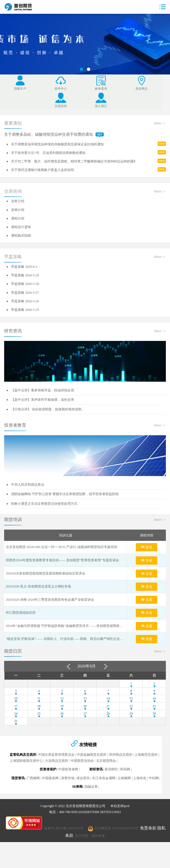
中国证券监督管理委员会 (56, 777)
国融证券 (91, 809)
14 (108, 720)
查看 (147, 569)
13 (85, 720)
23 (154, 728)
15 (131, 720)
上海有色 (140, 800)
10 (16, 720)
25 (39, 736)
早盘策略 (13, 279)
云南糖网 (124, 800)
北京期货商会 (106, 783)
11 (39, 720)
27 (85, 736)
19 (62, 728)
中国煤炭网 (50, 800)
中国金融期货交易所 (92, 777)
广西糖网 (33, 800)
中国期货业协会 (82, 783)
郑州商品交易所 (121, 777)
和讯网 (125, 791)
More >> (160, 145)
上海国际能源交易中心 (26, 783)
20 (85, 728)
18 (39, 728)
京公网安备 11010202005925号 (116, 850)
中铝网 (154, 800)
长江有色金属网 (104, 800)
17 (16, 728)
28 (108, 736)
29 (131, 736)
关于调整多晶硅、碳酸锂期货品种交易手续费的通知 (54, 157)
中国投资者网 (68, 791)
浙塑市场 (68, 800)
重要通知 (13, 145)
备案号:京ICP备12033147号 (64, 850)
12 (62, 720)
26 (62, 736)
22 (131, 728)
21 (108, 728)
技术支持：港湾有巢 (90, 858)
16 (154, 720)
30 (154, 736)
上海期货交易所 (146, 777)
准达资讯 (83, 800)
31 (16, 743)
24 (16, 736)
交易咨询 (13, 213)
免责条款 (148, 850)
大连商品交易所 (57, 783)
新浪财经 (111, 791)
